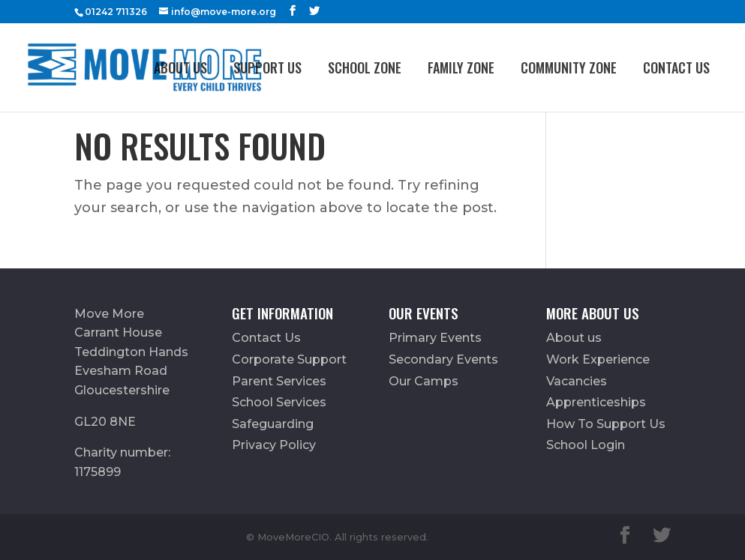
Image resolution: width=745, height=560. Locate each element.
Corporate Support (289, 359)
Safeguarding (273, 424)
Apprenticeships (596, 402)
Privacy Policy (274, 445)
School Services (279, 402)
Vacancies (577, 381)
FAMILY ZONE (461, 67)
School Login (586, 445)
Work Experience (598, 359)
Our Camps (424, 381)
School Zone (365, 67)
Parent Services (279, 381)
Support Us (267, 67)
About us (180, 67)
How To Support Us (606, 424)
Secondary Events (443, 359)
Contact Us (676, 67)
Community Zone (569, 67)
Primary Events (435, 338)
